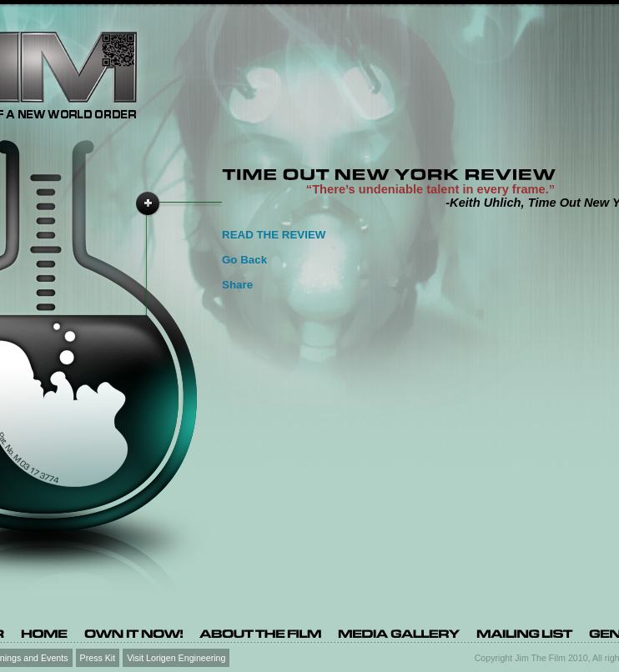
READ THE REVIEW (274, 235)
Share (237, 285)
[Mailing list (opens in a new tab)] (524, 633)
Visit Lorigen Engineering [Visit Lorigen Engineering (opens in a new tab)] (176, 657)
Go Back (244, 260)
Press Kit (98, 657)
